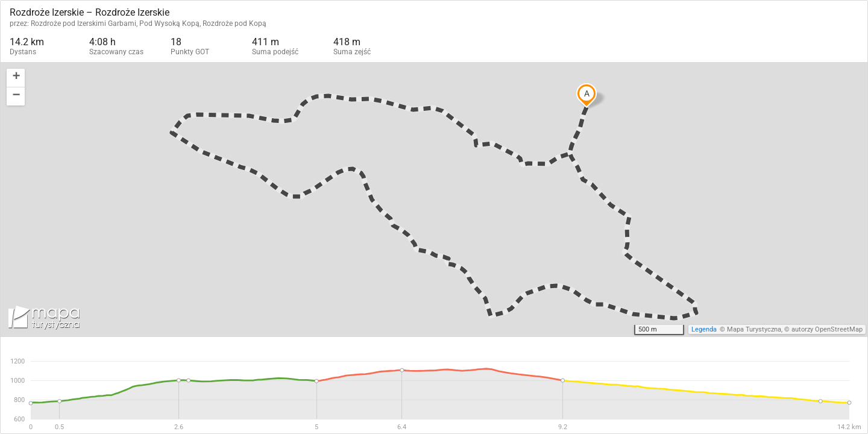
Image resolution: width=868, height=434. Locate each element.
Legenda (704, 329)
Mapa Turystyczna (754, 329)
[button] (16, 78)
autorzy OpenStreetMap (827, 329)
